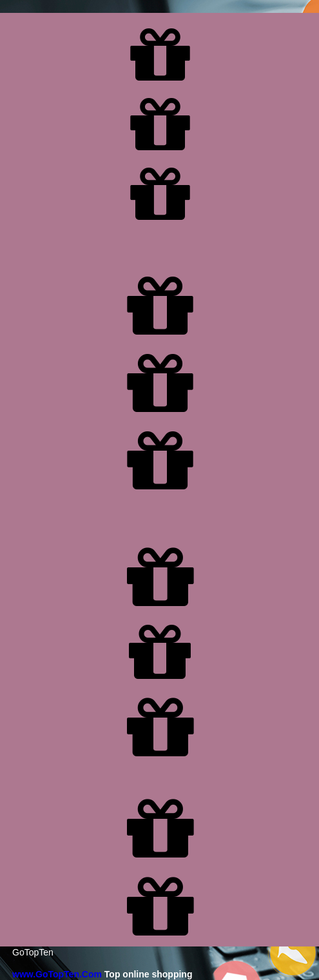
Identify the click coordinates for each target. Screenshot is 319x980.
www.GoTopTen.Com (57, 974)
